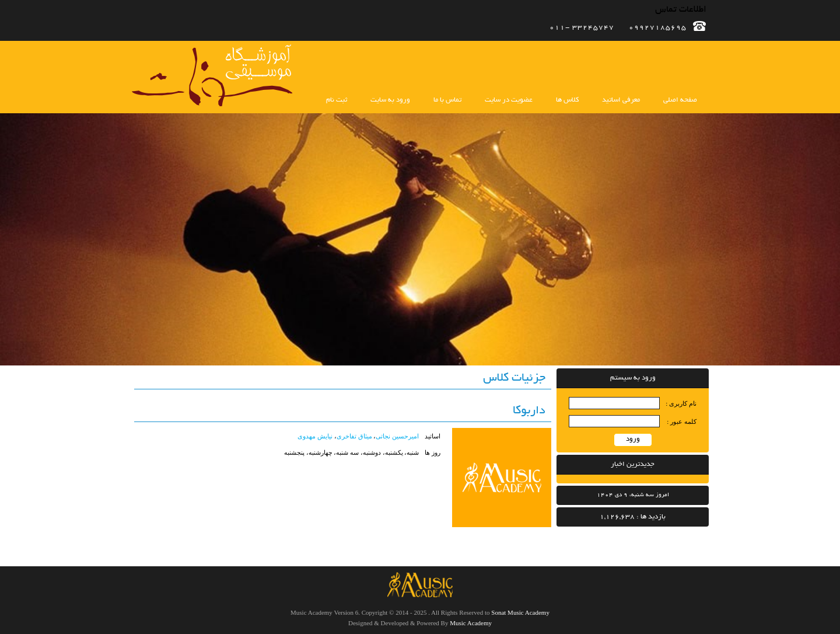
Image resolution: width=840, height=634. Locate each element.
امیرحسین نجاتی (397, 436)
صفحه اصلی (680, 100)
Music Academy (471, 623)
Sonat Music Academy (520, 612)
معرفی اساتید (621, 100)
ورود (633, 439)
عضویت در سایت (509, 100)
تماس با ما (447, 100)
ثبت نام (337, 100)
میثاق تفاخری (354, 436)
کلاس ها (567, 100)
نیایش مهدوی (315, 436)
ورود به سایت (390, 100)
